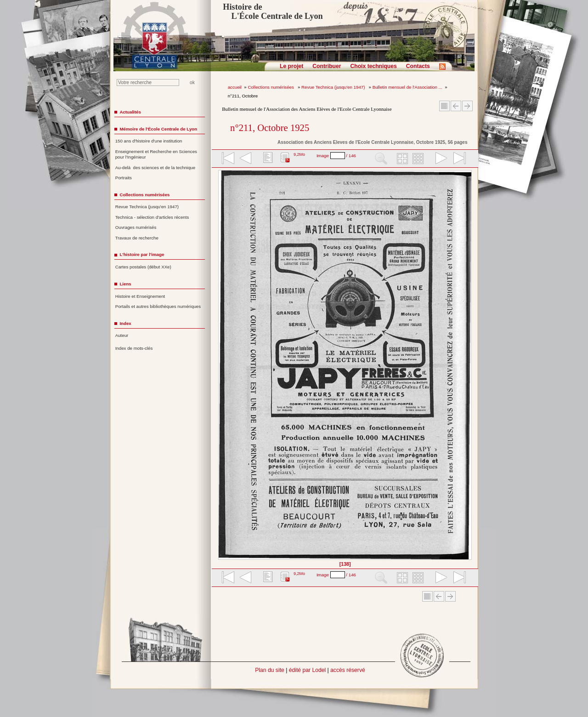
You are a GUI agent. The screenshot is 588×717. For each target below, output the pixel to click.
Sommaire (444, 106)
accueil (235, 87)
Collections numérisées (271, 87)
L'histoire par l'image (142, 254)
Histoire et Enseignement (140, 296)
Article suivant (467, 106)
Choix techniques (373, 66)
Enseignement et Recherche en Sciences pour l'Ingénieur (156, 154)
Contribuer (327, 66)
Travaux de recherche (137, 238)
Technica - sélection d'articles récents (152, 217)
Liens (125, 284)
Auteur (122, 335)
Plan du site (270, 670)
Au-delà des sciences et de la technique (155, 168)
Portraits (124, 178)
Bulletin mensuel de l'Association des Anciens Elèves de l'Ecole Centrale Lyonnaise (307, 109)
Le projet (291, 66)
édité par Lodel (307, 670)
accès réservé (348, 670)
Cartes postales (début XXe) (143, 267)
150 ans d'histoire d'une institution (149, 141)
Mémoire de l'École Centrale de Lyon (158, 129)
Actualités (130, 112)
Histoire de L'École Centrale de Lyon (273, 11)
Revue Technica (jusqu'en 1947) (334, 87)
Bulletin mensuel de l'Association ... (407, 87)
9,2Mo (299, 154)
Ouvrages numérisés (136, 227)
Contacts (418, 66)
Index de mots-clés (134, 348)
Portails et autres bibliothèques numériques (158, 306)
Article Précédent (456, 106)
